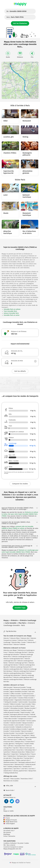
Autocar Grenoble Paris (11, 313)
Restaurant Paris (16, 735)
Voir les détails (20, 371)
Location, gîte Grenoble (10, 698)
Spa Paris (16, 748)
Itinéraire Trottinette (20, 645)
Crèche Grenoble (15, 731)
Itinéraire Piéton (15, 638)
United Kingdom (9, 824)
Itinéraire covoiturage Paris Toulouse (24, 671)
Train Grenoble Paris (10, 311)
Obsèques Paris (19, 742)
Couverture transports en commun (13, 847)
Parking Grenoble (8, 700)
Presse (5, 836)
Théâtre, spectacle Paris (23, 760)
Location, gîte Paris (9, 744)
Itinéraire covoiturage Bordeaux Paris (14, 673)
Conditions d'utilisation (10, 843)
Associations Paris (20, 746)
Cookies (27, 843)
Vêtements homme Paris (10, 762)
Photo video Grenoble (11, 719)
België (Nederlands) (10, 822)
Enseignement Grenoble (25, 719)
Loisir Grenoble (19, 725)
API (4, 809)
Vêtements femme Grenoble (18, 717)
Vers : (15, 17)
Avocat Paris (20, 750)
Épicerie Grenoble (27, 731)
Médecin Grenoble (16, 704)
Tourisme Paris (28, 758)
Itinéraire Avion (8, 645)
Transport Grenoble (29, 696)
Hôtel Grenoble (8, 687)
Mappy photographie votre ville (12, 849)
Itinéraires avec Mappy (10, 650)
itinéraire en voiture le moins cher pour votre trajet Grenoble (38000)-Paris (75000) (20, 514)
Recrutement (7, 832)
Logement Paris (8, 769)
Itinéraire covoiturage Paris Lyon (21, 657)
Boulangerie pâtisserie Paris (27, 762)
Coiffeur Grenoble (15, 694)
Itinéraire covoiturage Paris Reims (13, 680)
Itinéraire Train (22, 640)
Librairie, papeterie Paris (20, 771)
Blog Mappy (7, 834)
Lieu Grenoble (20, 733)
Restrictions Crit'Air (27, 779)
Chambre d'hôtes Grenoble (26, 698)
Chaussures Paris (8, 765)
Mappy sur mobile (9, 811)
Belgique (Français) (10, 820)
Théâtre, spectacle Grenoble (12, 710)
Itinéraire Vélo (25, 638)
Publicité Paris (12, 756)
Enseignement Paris (9, 760)
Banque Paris (32, 771)
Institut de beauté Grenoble (11, 712)
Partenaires (12, 836)
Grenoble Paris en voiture (12, 309)
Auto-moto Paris (12, 740)
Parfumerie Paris (22, 756)
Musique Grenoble (30, 708)
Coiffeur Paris (22, 740)
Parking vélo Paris (25, 754)
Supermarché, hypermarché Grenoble (14, 721)
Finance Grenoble (9, 725)
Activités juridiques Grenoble (19, 729)
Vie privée (20, 843)
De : (16, 11)
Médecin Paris (30, 752)
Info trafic (6, 779)
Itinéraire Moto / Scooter (19, 642)
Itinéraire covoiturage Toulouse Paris (21, 667)
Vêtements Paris (19, 765)
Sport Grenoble (27, 704)
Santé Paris (7, 752)
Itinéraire (6, 638)
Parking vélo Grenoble (11, 702)
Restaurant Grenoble (20, 687)
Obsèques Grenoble (16, 696)
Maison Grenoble (15, 690)
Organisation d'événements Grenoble (25, 700)
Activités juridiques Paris (15, 767)
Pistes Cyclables (15, 779)
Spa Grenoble (29, 733)
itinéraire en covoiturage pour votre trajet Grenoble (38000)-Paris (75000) (20, 551)
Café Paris (11, 746)
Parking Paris (19, 744)
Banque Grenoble (28, 723)
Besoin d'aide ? (9, 790)
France (7, 818)
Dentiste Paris (27, 767)
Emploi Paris (15, 754)
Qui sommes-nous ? (9, 831)
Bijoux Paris (7, 754)
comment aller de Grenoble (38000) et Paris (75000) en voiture (17, 527)
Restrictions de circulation (11, 781)
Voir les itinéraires (20, 23)
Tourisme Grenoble (9, 733)
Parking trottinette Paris (11, 773)
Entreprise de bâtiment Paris (16, 737)
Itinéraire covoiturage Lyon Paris (18, 663)
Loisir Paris (24, 769)
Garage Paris (26, 735)
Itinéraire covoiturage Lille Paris (18, 652)
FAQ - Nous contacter (9, 845)
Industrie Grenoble (16, 723)
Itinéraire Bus (31, 642)
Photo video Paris (18, 758)
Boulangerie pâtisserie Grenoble (20, 715)
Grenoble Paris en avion (12, 315)
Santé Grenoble (23, 702)
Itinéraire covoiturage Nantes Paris (13, 659)
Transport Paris (30, 742)
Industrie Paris (8, 771)
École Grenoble (32, 717)
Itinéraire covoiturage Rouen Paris (23, 677)
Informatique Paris (30, 750)
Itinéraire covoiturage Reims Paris (13, 669)
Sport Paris (17, 769)
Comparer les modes (20, 484)
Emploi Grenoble (25, 712)
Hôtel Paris (7, 735)
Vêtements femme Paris (18, 752)
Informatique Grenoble (17, 708)
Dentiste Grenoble (26, 710)
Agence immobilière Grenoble (19, 692)
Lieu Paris (32, 769)
